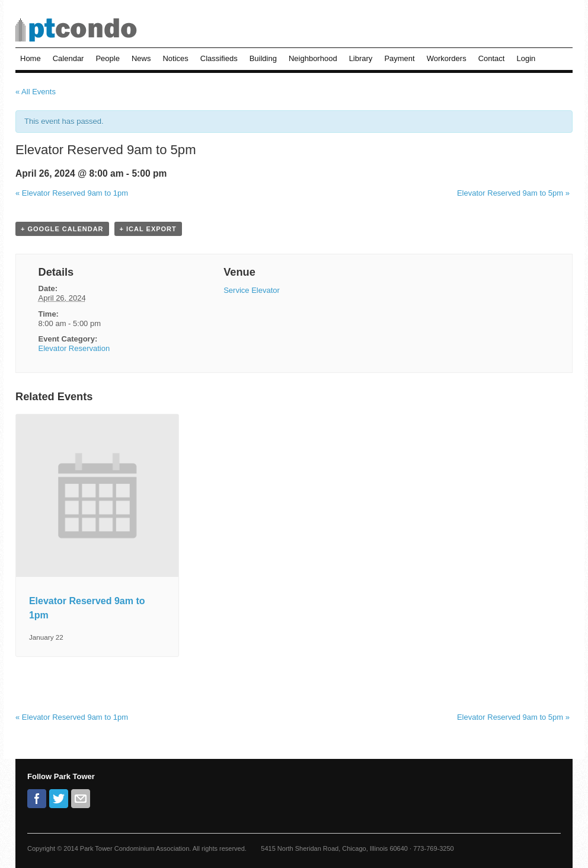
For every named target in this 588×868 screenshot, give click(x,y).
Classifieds (219, 58)
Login (526, 58)
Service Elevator (252, 290)
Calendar (68, 58)
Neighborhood (313, 58)
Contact (492, 58)
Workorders (447, 58)
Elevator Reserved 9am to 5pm (513, 193)
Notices (175, 58)
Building (263, 58)
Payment (399, 58)
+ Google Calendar (62, 229)
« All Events (36, 92)
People (107, 58)
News (141, 58)
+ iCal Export (148, 229)
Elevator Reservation (74, 348)
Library (361, 58)
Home (31, 58)
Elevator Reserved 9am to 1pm (72, 193)
